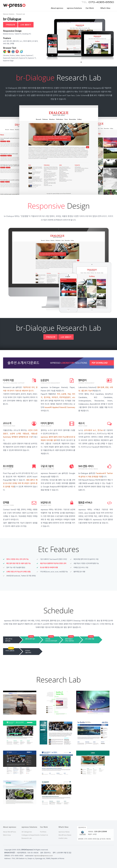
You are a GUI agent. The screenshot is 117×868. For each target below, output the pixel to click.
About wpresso (57, 8)
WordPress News (65, 835)
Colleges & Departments (31, 835)
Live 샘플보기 (26, 25)
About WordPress (10, 832)
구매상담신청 (10, 25)
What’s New (105, 8)
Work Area (7, 835)
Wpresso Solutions (9, 14)
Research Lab (21, 14)
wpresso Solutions (74, 8)
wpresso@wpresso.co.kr (44, 856)
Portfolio (43, 832)
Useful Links (63, 838)
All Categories (27, 832)
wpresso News (64, 832)
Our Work (90, 8)
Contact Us (44, 835)
